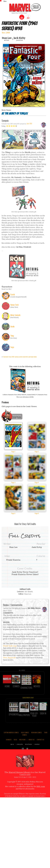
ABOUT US (31, 744)
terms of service (28, 749)
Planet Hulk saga (10, 651)
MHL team (41, 791)
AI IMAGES (9, 744)
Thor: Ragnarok (9, 662)
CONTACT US (40, 744)
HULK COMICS (25, 737)
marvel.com (37, 749)
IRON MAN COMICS (36, 737)
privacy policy (20, 749)
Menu (5, 1)
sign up (12, 749)
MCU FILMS (22, 744)
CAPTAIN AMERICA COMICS (11, 737)
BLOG (15, 744)
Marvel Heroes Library (20, 777)
